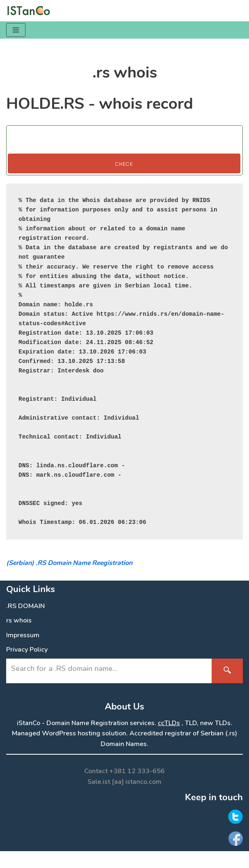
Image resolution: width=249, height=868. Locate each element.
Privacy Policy (27, 650)
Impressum (23, 635)
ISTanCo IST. (130, 859)
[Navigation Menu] (16, 30)
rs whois (19, 620)
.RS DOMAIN (25, 606)
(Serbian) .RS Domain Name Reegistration (69, 563)
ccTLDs (169, 723)
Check (124, 164)
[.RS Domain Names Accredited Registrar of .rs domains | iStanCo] (31, 11)
